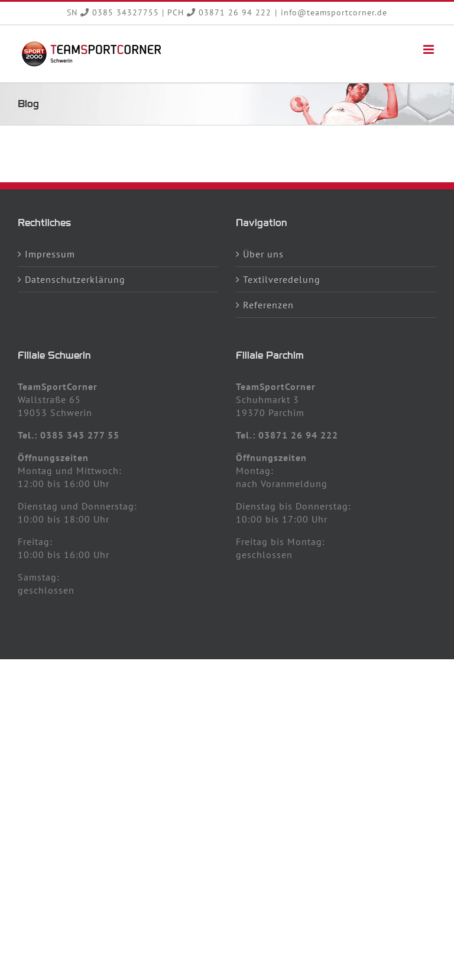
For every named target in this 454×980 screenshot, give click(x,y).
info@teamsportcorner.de (334, 12)
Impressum (50, 254)
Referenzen (268, 305)
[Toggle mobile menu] (430, 49)
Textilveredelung (282, 279)
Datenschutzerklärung (75, 279)
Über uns (263, 254)
